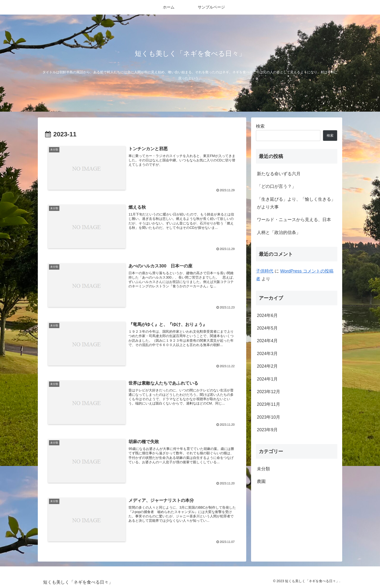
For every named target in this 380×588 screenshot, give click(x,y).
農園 (261, 481)
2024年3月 (267, 354)
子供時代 (265, 271)
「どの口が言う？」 (277, 186)
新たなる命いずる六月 (279, 174)
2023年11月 (269, 404)
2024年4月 (267, 341)
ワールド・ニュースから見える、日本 (294, 220)
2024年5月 (267, 328)
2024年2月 (267, 366)
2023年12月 (269, 392)
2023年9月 (267, 430)
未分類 (263, 469)
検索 (260, 126)
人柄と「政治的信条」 (279, 232)
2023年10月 (269, 417)
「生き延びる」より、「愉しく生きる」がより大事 (296, 203)
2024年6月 (267, 315)
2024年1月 (267, 379)
